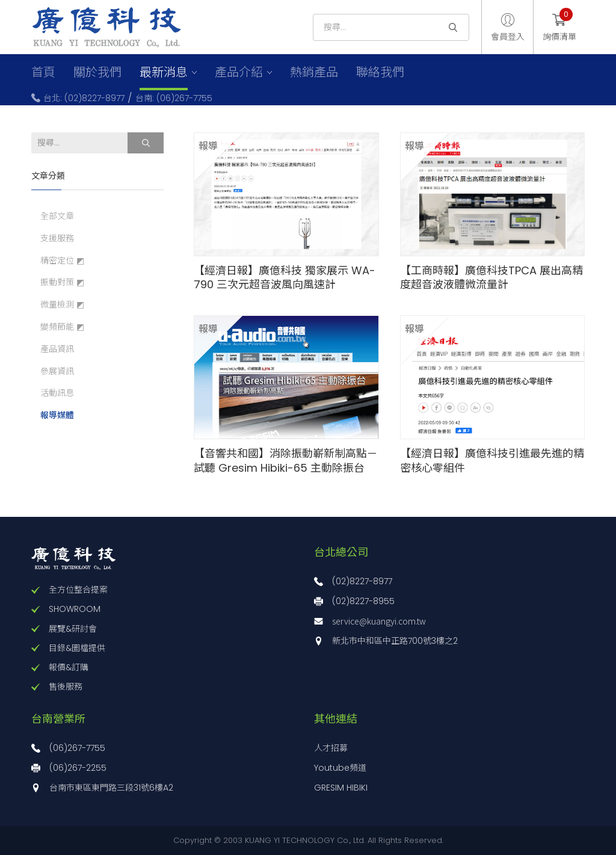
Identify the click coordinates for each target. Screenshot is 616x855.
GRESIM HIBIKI (341, 788)
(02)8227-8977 (362, 581)
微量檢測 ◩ (62, 305)
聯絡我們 (380, 72)
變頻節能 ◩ (62, 327)
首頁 (43, 72)
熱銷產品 (314, 72)
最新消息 (164, 72)
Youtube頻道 (340, 768)
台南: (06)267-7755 (174, 98)
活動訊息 (57, 393)
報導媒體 (57, 415)
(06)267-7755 (77, 748)
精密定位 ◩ (62, 261)
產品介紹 (239, 72)
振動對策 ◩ (62, 282)
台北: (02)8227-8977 (84, 98)
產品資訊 (57, 349)
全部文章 (57, 216)
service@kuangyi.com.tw (379, 621)
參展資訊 (57, 372)
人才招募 (331, 748)
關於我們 (97, 72)
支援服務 (57, 239)
